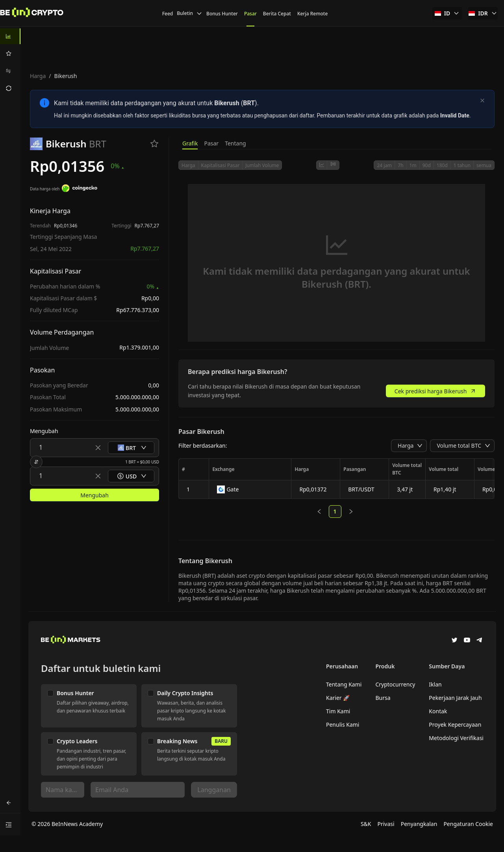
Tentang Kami (344, 684)
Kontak (438, 711)
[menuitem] (10, 36)
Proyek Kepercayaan (455, 725)
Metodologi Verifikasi (456, 738)
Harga (38, 76)
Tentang (235, 143)
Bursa (383, 698)
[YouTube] (467, 641)
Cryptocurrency (395, 684)
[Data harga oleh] (80, 189)
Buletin (190, 13)
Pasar (211, 143)
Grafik (190, 143)
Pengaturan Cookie (468, 824)
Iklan (435, 684)
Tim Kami (338, 711)
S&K (366, 824)
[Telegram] (480, 641)
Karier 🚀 (338, 698)
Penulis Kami (343, 725)
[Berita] (32, 13)
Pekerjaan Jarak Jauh (455, 698)
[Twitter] (454, 641)
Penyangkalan (419, 824)
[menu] (10, 62)
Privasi (386, 824)
